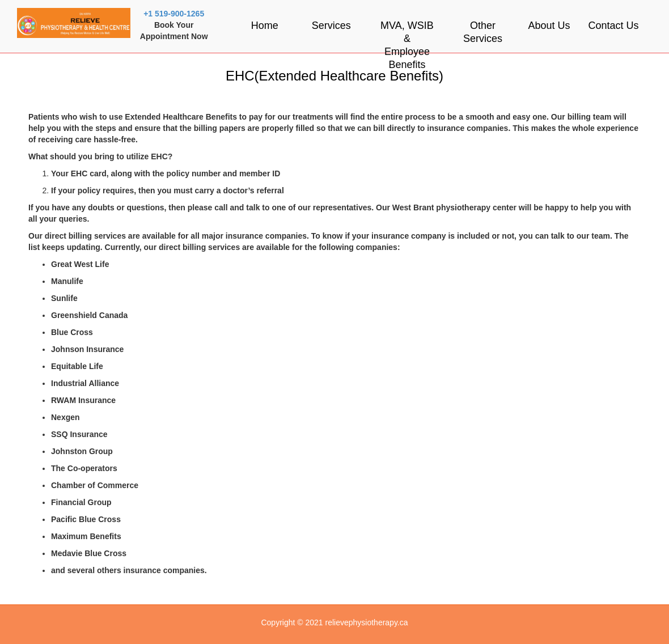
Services (331, 26)
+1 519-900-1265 (174, 14)
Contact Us (614, 26)
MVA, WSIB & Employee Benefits (407, 45)
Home (265, 26)
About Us (549, 26)
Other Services (483, 32)
